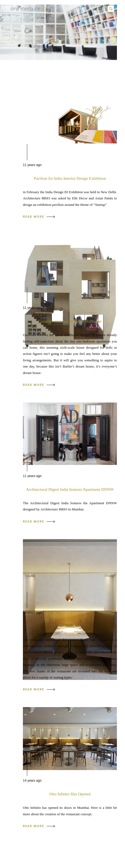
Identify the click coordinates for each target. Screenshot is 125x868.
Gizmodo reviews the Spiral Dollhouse (70, 321)
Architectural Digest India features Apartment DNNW (70, 489)
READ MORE (39, 217)
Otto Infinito (70, 626)
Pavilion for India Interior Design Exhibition (70, 178)
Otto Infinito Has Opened (70, 794)
